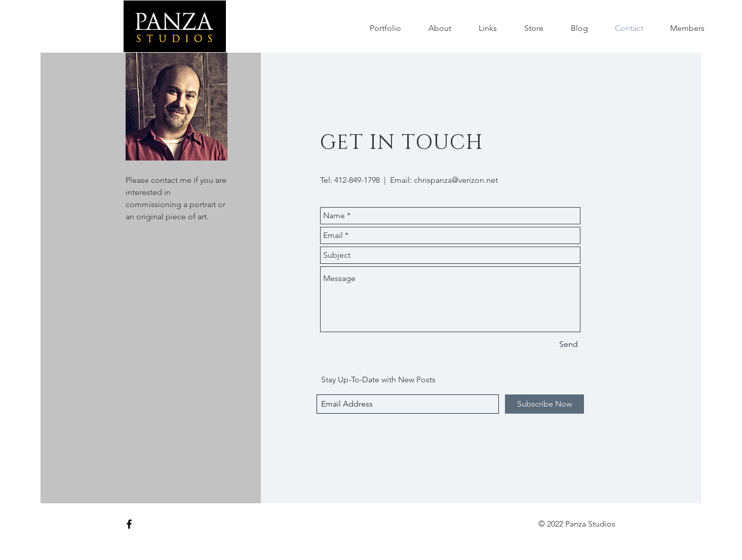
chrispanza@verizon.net (456, 180)
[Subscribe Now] (544, 404)
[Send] (569, 344)
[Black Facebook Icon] (129, 524)
